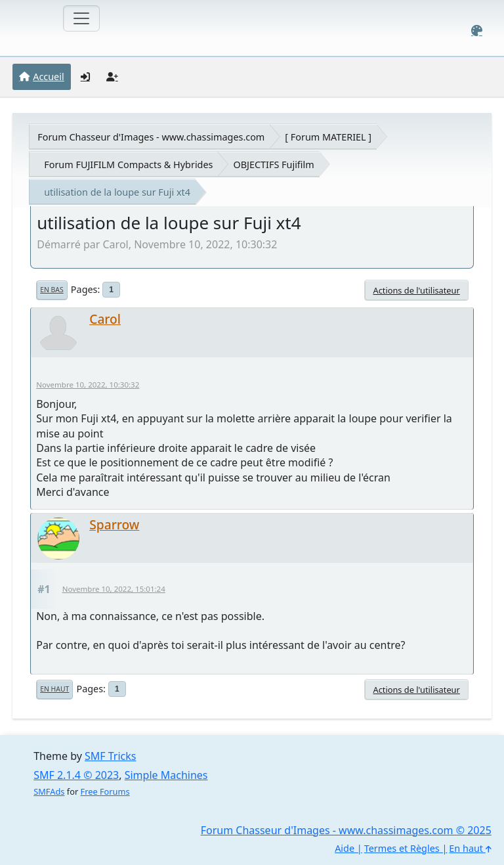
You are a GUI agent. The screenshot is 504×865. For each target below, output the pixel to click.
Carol (105, 319)
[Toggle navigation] (81, 18)
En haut (54, 689)
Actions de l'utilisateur (416, 290)
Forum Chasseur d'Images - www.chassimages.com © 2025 (346, 830)
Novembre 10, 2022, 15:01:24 (114, 589)
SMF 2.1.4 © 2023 (76, 775)
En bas (52, 290)
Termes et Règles (402, 848)
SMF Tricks (110, 756)
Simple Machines (166, 775)
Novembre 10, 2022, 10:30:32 (88, 385)
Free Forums (105, 791)
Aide (345, 848)
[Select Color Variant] (477, 31)
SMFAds (49, 791)
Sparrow (114, 524)
